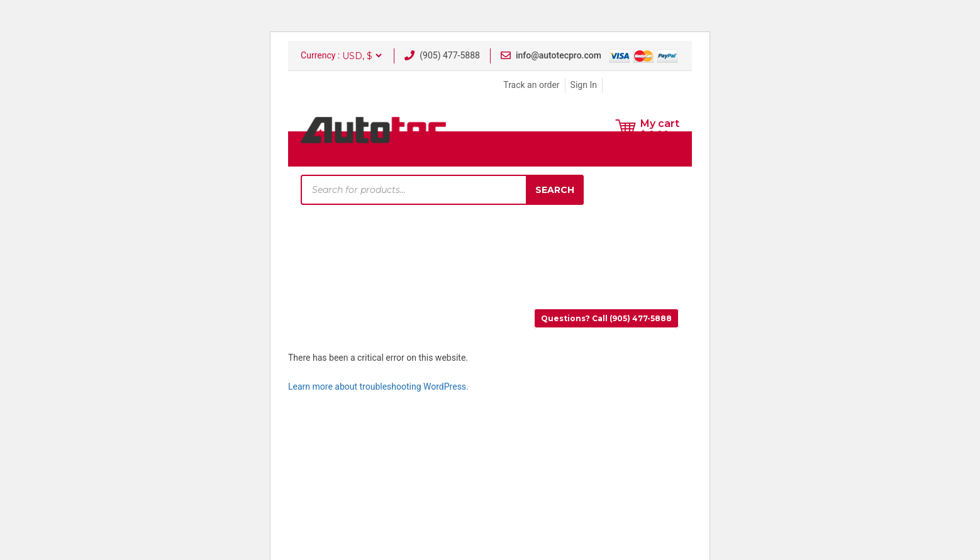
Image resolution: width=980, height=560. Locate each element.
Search (555, 190)
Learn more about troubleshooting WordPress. (378, 387)
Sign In (584, 85)
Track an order (531, 85)
